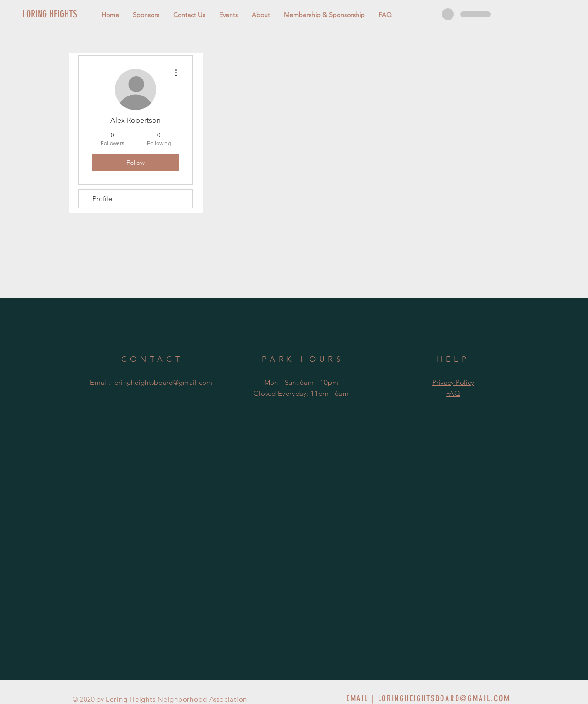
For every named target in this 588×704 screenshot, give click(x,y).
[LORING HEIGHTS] (66, 14)
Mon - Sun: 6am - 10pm (301, 382)
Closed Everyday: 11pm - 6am (301, 393)
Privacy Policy (453, 382)
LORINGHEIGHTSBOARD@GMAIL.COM (444, 698)
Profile (102, 199)
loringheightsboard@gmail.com (162, 382)
